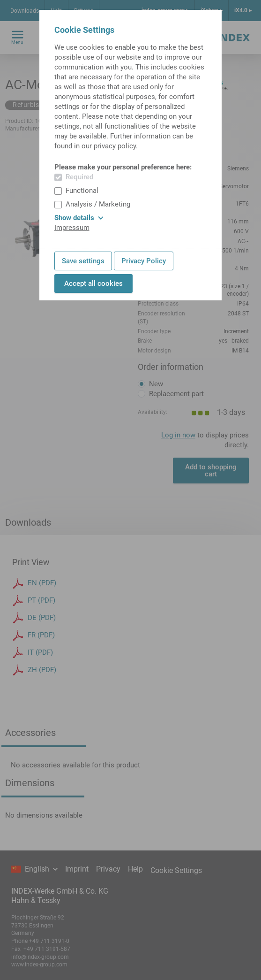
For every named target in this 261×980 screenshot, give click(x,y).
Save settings (83, 261)
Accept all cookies (93, 283)
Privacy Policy (144, 261)
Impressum (72, 228)
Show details (79, 218)
